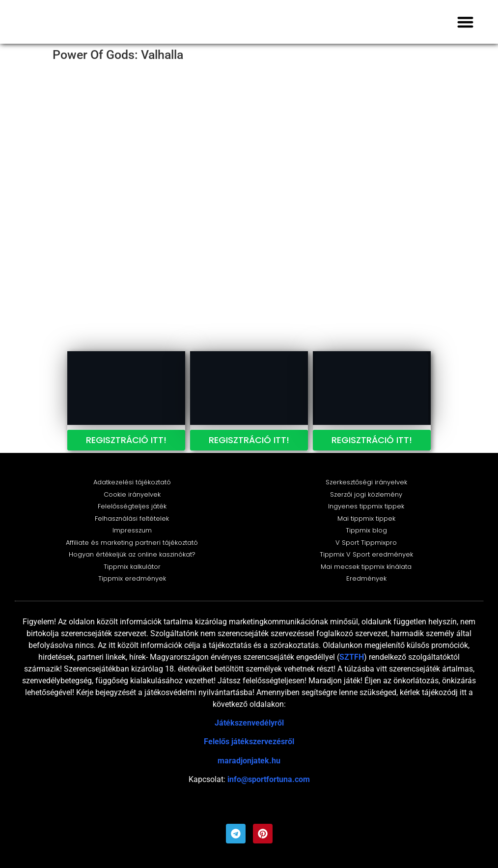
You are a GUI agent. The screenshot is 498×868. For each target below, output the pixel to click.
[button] (466, 22)
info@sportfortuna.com (269, 779)
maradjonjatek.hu (249, 761)
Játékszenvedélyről (249, 723)
